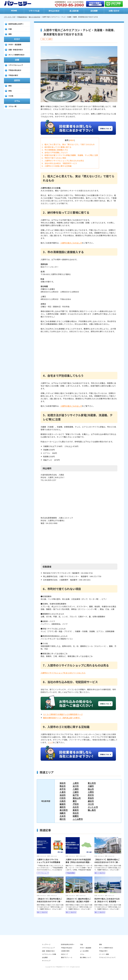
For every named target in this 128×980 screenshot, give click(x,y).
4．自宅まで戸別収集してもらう (55, 152)
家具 (10, 86)
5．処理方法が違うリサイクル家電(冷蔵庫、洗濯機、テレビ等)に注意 (70, 155)
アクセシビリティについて (107, 957)
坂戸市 (76, 795)
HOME (14, 11)
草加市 (91, 798)
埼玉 (43, 39)
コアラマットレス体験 (49, 954)
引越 (10, 29)
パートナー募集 (104, 954)
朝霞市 (76, 816)
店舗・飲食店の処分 (16, 50)
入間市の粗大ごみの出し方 (71, 243)
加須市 (63, 795)
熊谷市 (63, 786)
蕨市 (75, 801)
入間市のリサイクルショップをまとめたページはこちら (63, 673)
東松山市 (77, 798)
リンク (50, 742)
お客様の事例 (65, 951)
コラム (82, 954)
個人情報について (86, 957)
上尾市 (76, 783)
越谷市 (91, 801)
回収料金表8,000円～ (16, 24)
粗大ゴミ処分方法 (34, 17)
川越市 (91, 786)
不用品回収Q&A (22, 17)
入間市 (50, 39)
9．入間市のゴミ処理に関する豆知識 (57, 166)
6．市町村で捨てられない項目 (54, 158)
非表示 (72, 140)
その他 (11, 96)
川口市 (91, 804)
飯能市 (63, 804)
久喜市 (63, 792)
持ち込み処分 (54, 11)
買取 (10, 34)
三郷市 (76, 792)
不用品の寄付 (13, 75)
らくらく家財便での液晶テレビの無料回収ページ (63, 714)
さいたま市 (93, 807)
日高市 (63, 801)
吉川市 (76, 786)
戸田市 (76, 804)
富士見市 (92, 783)
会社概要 (94, 11)
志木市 (76, 807)
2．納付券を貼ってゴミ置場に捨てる (57, 147)
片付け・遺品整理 (15, 44)
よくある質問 (84, 951)
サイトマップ (46, 961)
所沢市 (91, 795)
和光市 (76, 813)
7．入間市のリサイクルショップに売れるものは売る (63, 161)
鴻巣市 (63, 813)
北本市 (63, 816)
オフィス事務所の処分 (16, 55)
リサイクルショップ (43, 873)
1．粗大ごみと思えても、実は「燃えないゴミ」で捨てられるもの (68, 144)
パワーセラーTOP (10, 17)
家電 (10, 91)
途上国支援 (74, 11)
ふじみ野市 (78, 819)
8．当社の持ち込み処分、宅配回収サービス (59, 163)
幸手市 (63, 789)
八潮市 (76, 789)
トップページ (46, 944)
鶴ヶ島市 (92, 810)
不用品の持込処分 (15, 70)
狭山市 (91, 789)
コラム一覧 (12, 106)
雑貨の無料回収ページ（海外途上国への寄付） (62, 718)
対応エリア (64, 954)
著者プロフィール (67, 957)
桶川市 (63, 819)
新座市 (76, 810)
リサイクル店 (34, 11)
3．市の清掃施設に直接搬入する (55, 150)
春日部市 (64, 810)
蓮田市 (63, 807)
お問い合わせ (114, 11)
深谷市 (63, 783)
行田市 (63, 798)
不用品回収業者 (70, 873)
